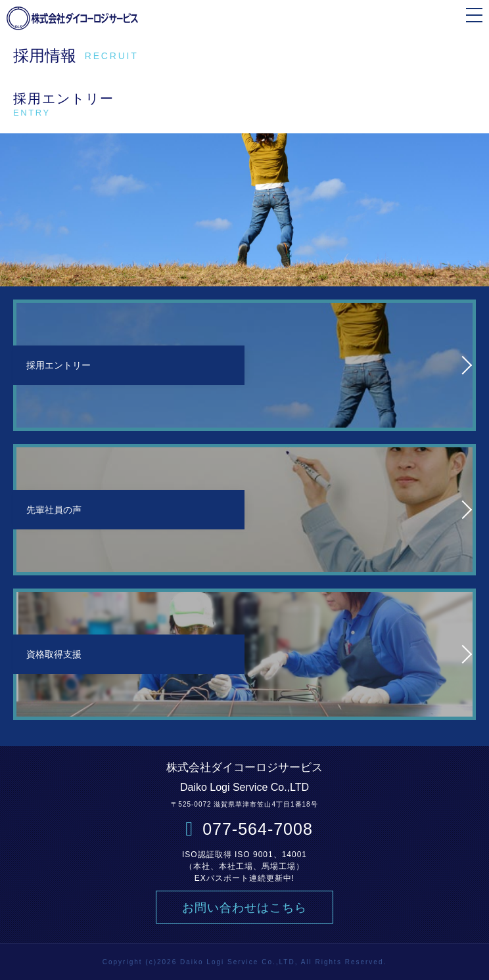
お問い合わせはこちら (244, 908)
